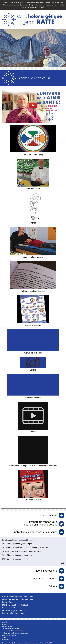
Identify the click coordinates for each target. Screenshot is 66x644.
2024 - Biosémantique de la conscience (17, 555)
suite (62, 563)
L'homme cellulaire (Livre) (54, 3)
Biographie (5, 624)
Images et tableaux (36, 5)
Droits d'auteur (19, 643)
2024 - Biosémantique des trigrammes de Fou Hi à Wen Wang (26, 547)
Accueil (6, 3)
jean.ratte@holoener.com (14, 613)
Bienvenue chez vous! (34, 78)
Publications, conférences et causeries (15, 5)
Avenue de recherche (51, 5)
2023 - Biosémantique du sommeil (15, 559)
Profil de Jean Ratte (17, 3)
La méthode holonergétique (34, 3)
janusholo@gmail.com (12, 610)
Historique (5, 640)
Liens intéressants (47, 571)
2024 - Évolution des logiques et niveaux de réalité (21, 551)
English (42, 7)
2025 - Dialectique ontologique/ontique (17, 544)
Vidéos (62, 5)
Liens (24, 7)
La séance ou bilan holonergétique (13, 631)
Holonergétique (7, 626)
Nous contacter (32, 7)
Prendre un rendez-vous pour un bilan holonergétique (41, 523)
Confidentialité (7, 643)
